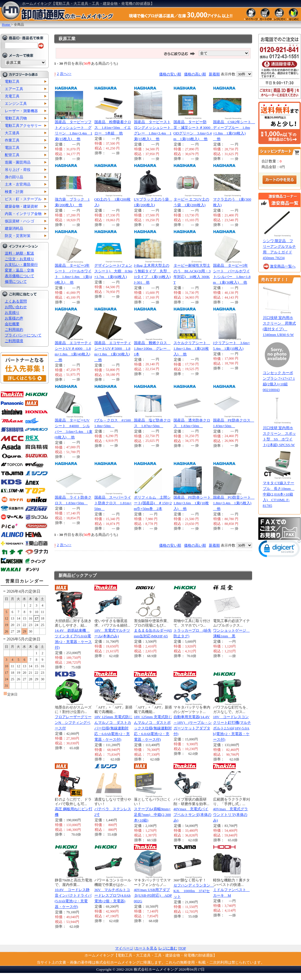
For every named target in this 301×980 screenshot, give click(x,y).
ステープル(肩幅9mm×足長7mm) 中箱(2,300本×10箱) (152, 815)
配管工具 (12, 155)
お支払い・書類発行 (21, 265)
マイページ (124, 948)
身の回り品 (14, 177)
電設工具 (12, 148)
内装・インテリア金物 (23, 214)
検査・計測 (14, 192)
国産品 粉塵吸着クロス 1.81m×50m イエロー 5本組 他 (113, 128)
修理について (16, 282)
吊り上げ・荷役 (18, 170)
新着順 (214, 74)
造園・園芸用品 (18, 162)
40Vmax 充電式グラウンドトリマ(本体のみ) (231, 815)
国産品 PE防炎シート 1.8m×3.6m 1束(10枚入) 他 (194, 503)
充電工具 (12, 96)
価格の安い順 (170, 74)
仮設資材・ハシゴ (20, 221)
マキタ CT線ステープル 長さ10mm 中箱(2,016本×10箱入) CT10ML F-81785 (279, 494)
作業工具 (12, 140)
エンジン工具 (16, 104)
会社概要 (12, 324)
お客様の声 (14, 318)
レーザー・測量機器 (21, 111)
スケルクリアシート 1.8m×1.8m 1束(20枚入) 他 (192, 348)
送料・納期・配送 (20, 253)
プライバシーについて (23, 335)
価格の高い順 (195, 74)
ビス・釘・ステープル (23, 199)
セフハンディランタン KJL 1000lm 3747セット (194, 891)
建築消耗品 (14, 228)
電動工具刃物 (16, 118)
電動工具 (12, 82)
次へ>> (66, 74)
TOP (182, 948)
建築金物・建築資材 (21, 206)
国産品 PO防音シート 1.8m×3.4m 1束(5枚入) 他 (234, 503)
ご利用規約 (14, 330)
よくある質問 (16, 301)
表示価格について (20, 276)
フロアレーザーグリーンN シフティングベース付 (73, 722)
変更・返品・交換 (20, 270)
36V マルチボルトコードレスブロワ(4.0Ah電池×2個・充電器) (112, 895)
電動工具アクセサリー (23, 126)
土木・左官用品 (18, 184)
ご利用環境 (14, 341)
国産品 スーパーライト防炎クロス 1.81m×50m (113, 503)
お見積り (12, 313)
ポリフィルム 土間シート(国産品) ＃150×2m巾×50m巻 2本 (153, 503)
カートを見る (146, 948)
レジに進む (168, 948)
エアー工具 (14, 89)
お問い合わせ (16, 307)
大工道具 (12, 133)
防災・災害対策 (18, 236)
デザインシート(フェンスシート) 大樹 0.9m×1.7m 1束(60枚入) (113, 271)
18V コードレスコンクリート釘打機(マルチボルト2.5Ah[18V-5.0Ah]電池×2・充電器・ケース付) (232, 728)
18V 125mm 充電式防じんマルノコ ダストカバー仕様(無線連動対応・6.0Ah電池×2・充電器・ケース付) (113, 728)
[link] (280, 550)
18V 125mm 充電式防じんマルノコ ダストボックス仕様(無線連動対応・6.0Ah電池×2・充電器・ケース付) (153, 728)
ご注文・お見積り (20, 259)
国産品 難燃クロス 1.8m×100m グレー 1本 (152, 348)
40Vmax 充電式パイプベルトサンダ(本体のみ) (192, 815)
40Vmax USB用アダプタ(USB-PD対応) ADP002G (153, 895)
